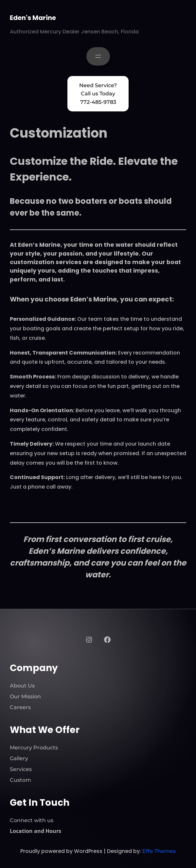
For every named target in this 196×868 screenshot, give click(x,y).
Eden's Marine (33, 18)
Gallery (19, 758)
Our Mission (25, 696)
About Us (22, 686)
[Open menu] (98, 56)
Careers (20, 707)
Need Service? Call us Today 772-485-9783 (98, 94)
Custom (20, 780)
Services (21, 769)
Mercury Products (34, 748)
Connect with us (32, 820)
